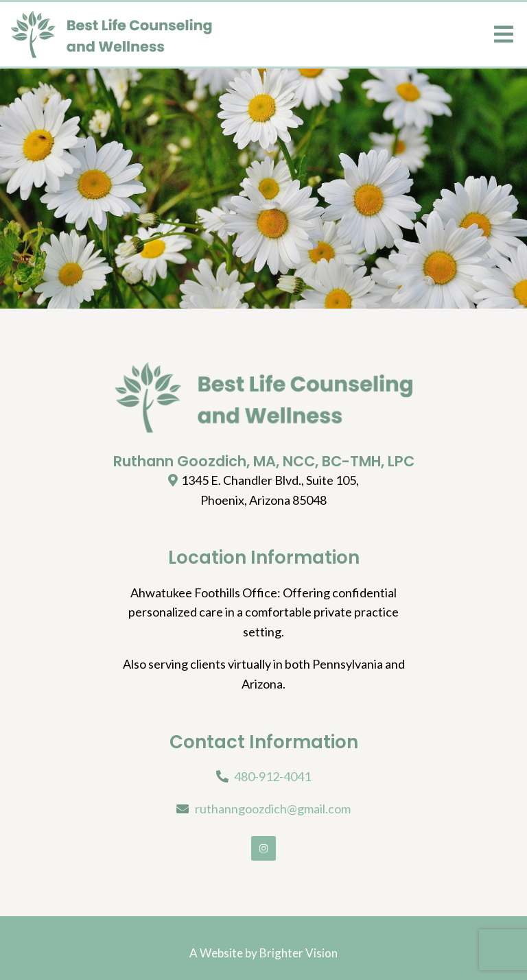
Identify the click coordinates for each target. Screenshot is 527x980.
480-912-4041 (272, 776)
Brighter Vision (298, 953)
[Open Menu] (504, 34)
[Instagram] (263, 848)
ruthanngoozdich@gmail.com (273, 809)
